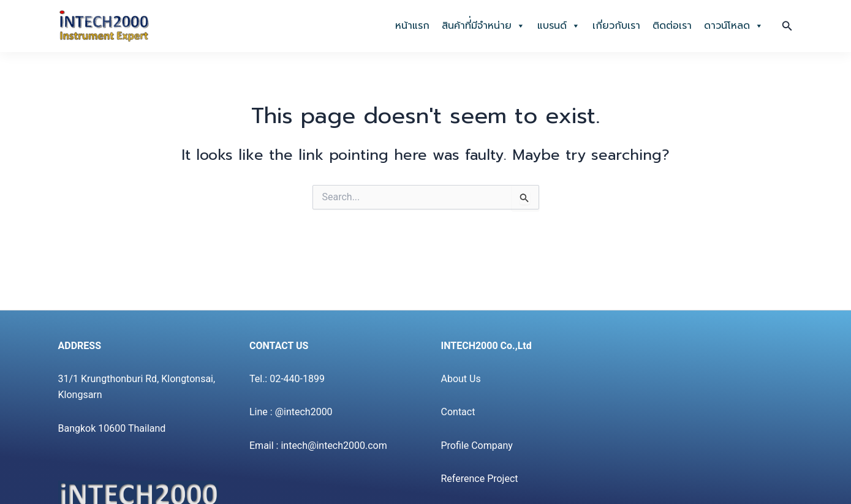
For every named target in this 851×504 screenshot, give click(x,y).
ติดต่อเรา (672, 26)
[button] (787, 26)
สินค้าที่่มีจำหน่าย (483, 26)
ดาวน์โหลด (734, 26)
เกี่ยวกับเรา (616, 26)
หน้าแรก (412, 26)
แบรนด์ (559, 26)
